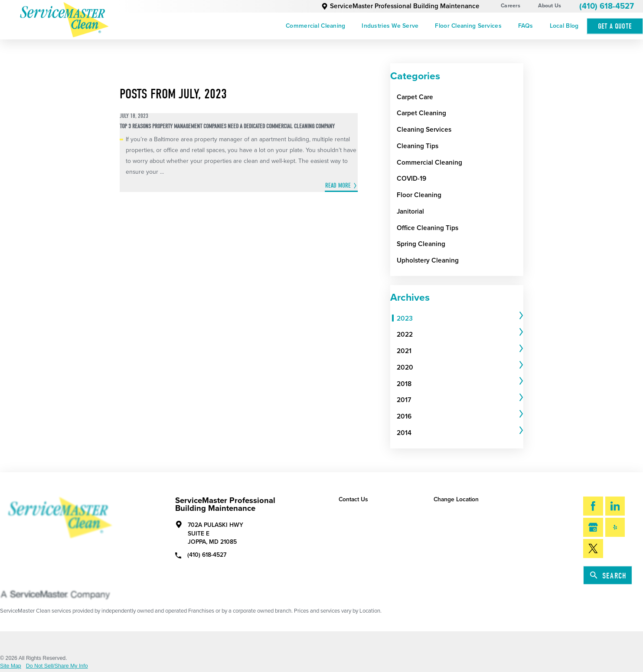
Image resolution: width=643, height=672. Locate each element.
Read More (338, 186)
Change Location (456, 499)
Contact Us (353, 499)
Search (608, 576)
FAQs (526, 26)
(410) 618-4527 (607, 6)
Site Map (11, 666)
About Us (550, 6)
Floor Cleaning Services (468, 26)
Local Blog (564, 26)
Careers (511, 6)
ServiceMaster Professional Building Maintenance (401, 6)
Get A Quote (615, 26)
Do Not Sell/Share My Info (57, 666)
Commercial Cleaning (315, 26)
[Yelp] (615, 527)
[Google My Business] (593, 527)
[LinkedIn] (615, 506)
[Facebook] (593, 506)
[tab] (460, 318)
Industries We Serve (390, 26)
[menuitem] (315, 26)
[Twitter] (593, 549)
